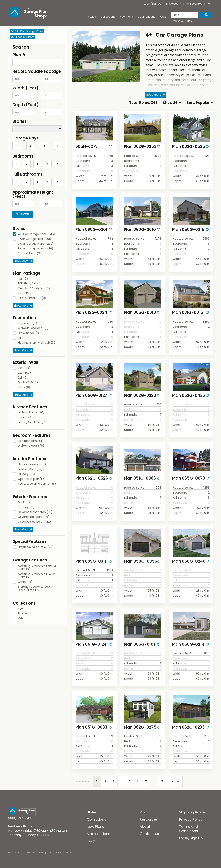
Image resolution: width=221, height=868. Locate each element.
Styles (92, 17)
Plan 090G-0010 (140, 229)
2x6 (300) (24, 373)
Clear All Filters (22, 37)
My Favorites (194, 4)
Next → (175, 781)
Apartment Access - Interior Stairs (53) (37, 576)
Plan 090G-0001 (91, 229)
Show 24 (172, 103)
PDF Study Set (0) (30, 284)
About (145, 827)
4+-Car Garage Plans (27, 31)
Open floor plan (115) (32, 479)
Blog (143, 812)
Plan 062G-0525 (189, 146)
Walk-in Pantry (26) (31, 413)
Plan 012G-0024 (91, 312)
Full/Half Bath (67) (30, 469)
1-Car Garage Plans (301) (34, 239)
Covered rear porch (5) (34, 517)
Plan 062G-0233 (188, 727)
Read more (154, 95)
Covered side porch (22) (34, 522)
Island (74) (25, 418)
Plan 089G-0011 (91, 561)
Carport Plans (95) (30, 254)
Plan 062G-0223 (140, 395)
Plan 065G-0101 (139, 644)
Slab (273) (25, 338)
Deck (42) (25, 502)
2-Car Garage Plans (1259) (36, 244)
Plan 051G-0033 (91, 727)
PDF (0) (23, 279)
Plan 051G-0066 (140, 478)
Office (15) (25, 582)
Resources (149, 819)
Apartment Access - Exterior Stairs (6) (37, 567)
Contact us (149, 834)
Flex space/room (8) (32, 464)
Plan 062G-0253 (140, 146)
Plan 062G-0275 (140, 727)
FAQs (163, 17)
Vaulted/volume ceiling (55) (37, 484)
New (21, 609)
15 (163, 781)
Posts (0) (24, 387)
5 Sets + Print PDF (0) (32, 298)
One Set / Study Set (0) (34, 288)
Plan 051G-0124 (91, 644)
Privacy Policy (191, 819)
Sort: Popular (200, 103)
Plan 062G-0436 (189, 395)
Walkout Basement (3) (33, 328)
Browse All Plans (181, 21)
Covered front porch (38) (35, 512)
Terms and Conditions (189, 829)
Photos (22, 614)
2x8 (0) (23, 378)
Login (147, 4)
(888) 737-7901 (19, 818)
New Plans (126, 17)
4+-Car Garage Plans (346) (37, 234)
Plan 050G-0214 (188, 644)
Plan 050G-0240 (189, 561)
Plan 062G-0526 (92, 478)
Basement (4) (28, 323)
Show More (21, 261)
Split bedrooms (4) (31, 441)
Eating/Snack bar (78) (33, 422)
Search (23, 214)
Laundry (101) (27, 474)
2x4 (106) (24, 368)
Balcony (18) (26, 507)
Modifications (146, 17)
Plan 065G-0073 (189, 478)
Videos (22, 619)
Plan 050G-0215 (188, 229)
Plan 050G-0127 (91, 395)
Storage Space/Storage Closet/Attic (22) (34, 589)
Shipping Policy (192, 812)
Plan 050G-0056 (140, 561)
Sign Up (157, 4)
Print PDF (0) (26, 293)
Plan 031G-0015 (188, 312)
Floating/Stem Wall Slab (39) (37, 343)
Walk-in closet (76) (31, 446)
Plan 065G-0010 (140, 312)
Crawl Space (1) (28, 333)
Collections (108, 17)
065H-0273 (86, 146)
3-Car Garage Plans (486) (36, 249)
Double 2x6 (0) (28, 383)
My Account (174, 4)
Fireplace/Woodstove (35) (36, 547)
